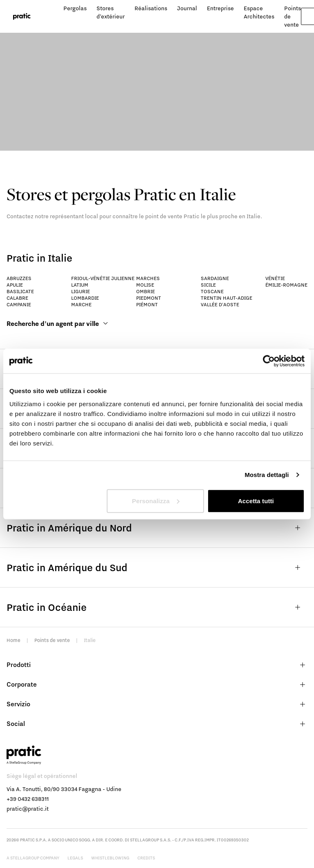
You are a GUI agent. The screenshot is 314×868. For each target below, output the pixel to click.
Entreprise (220, 8)
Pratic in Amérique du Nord (157, 528)
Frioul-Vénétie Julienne (103, 278)
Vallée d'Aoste (220, 304)
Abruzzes (19, 278)
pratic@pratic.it (28, 809)
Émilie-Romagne (286, 285)
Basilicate (20, 291)
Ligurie (81, 291)
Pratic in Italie (39, 258)
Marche (81, 304)
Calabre (17, 298)
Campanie (19, 304)
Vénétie (275, 278)
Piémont (147, 304)
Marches (148, 278)
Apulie (15, 285)
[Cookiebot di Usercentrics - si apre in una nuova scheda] (269, 361)
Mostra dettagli (267, 475)
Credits (146, 858)
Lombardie (85, 298)
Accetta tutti (256, 501)
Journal (187, 8)
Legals (75, 858)
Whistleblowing (110, 858)
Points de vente (52, 640)
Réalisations (151, 8)
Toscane (212, 291)
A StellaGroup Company (33, 858)
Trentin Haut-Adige (227, 298)
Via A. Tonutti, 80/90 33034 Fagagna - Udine (64, 789)
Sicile (208, 285)
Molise (145, 285)
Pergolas (75, 8)
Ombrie (146, 291)
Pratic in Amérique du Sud (157, 567)
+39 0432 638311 (28, 799)
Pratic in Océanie (157, 607)
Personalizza (156, 501)
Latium (80, 285)
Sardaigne (215, 278)
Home (13, 640)
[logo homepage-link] (22, 17)
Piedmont (149, 298)
